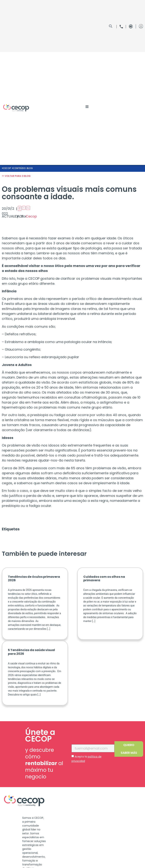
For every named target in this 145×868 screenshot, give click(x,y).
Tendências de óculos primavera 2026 (34, 578)
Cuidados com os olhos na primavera (104, 578)
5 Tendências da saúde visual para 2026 (31, 652)
